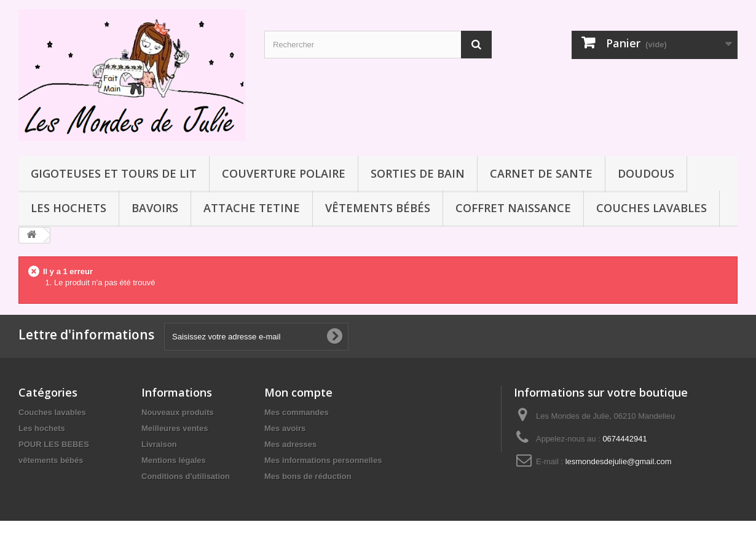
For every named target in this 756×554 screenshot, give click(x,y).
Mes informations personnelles (323, 460)
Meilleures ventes (175, 428)
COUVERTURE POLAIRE (284, 173)
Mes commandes (297, 412)
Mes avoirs (285, 428)
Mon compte (298, 392)
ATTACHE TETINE (252, 208)
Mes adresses (290, 444)
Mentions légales (174, 460)
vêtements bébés (378, 208)
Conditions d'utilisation (186, 476)
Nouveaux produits (178, 412)
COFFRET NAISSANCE (513, 208)
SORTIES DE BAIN (418, 173)
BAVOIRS (155, 208)
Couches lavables (652, 208)
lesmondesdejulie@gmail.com (619, 461)
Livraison (159, 444)
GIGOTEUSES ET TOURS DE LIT (114, 173)
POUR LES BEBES (54, 444)
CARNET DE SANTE (541, 173)
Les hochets (69, 208)
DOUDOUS (646, 173)
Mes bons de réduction (308, 476)
